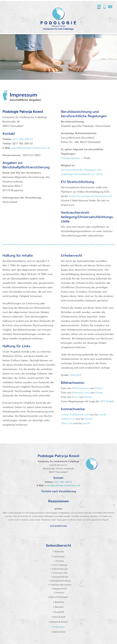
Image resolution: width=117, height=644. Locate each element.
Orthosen (60, 592)
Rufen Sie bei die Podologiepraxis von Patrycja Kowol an (105, 7)
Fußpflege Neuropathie (60, 584)
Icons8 (102, 414)
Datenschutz (59, 631)
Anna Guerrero (81, 387)
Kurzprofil (59, 611)
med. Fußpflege (60, 564)
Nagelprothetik (60, 588)
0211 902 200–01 (23, 138)
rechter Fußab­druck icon (75, 414)
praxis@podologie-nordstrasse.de (110, 7)
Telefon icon (68, 418)
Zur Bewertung (58, 526)
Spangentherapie (60, 576)
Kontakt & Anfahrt (59, 621)
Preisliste (60, 560)
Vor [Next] (114, 505)
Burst (75, 396)
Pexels (99, 387)
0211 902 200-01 (63, 481)
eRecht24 (76, 374)
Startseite (59, 551)
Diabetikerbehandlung (60, 580)
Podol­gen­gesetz (70, 157)
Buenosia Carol (81, 392)
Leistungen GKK (60, 572)
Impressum (59, 626)
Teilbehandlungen (60, 568)
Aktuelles (59, 606)
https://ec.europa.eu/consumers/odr (91, 195)
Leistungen (59, 556)
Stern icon (67, 422)
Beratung (59, 601)
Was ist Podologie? (59, 596)
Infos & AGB (59, 616)
